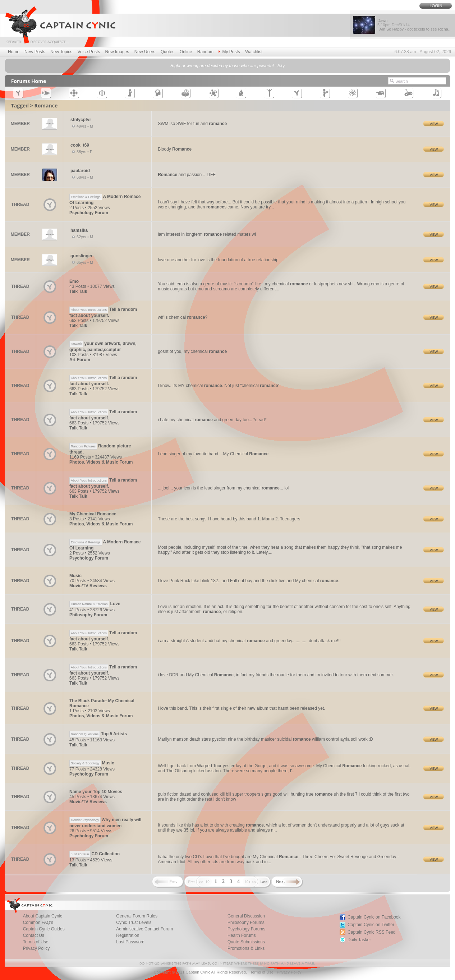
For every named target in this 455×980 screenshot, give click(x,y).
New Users (145, 52)
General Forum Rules (137, 916)
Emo (74, 281)
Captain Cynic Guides (44, 929)
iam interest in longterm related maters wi (207, 234)
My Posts (229, 52)
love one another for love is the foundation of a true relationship (218, 260)
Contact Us (34, 935)
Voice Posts (89, 52)
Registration (128, 935)
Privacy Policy (36, 948)
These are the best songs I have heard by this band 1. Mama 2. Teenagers (229, 519)
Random (205, 52)
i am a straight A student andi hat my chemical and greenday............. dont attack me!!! (249, 641)
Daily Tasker (359, 940)
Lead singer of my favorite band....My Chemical (213, 454)
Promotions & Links (246, 948)
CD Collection (95, 854)
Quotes (168, 52)
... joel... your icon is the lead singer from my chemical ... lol (223, 488)
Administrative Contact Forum (144, 929)
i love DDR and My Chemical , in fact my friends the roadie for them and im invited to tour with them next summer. (276, 675)
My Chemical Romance (93, 514)
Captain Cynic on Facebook (374, 917)
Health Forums (242, 935)
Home (14, 52)
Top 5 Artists (98, 734)
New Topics (61, 52)
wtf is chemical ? (183, 317)
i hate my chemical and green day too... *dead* (212, 420)
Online (186, 52)
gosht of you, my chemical (192, 351)
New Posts (35, 52)
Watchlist (254, 52)
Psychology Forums (246, 929)
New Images (117, 52)
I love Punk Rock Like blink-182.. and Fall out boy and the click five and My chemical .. (249, 581)
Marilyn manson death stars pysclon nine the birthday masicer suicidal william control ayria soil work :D (265, 739)
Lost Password (130, 942)
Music (75, 576)
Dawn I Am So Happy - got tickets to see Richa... (414, 25)
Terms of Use (36, 942)
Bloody (175, 149)
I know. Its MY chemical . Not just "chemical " (219, 386)
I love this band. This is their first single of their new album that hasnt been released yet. (241, 708)
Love (95, 604)
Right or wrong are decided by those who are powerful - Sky (227, 66)
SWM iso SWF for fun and (192, 124)
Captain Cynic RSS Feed (371, 932)
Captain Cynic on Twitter (371, 925)
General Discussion (246, 916)
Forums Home (29, 81)
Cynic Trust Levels (134, 923)
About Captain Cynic (43, 916)
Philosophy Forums (246, 923)
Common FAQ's (38, 923)
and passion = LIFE (187, 175)
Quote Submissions (246, 942)
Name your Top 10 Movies (96, 792)
